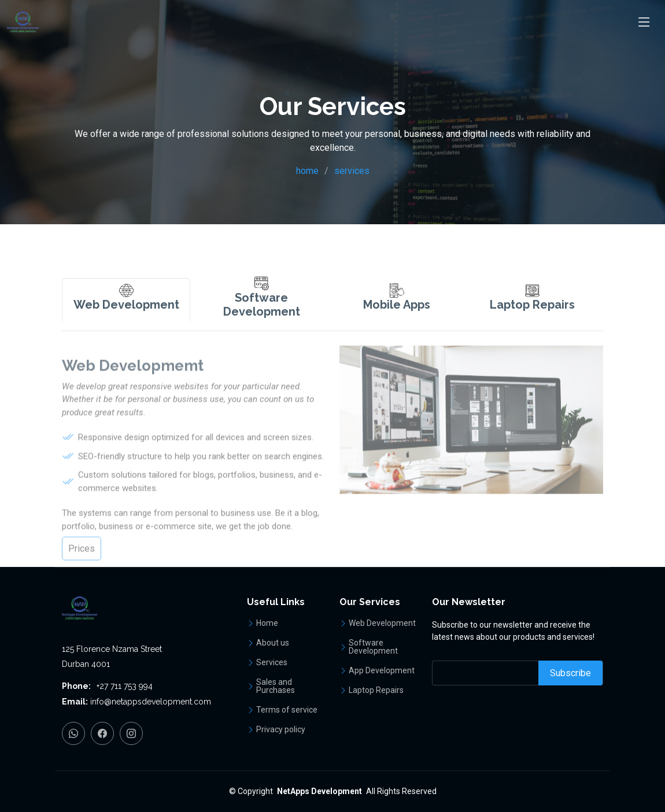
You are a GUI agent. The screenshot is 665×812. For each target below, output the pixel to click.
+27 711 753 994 (125, 686)
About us (273, 643)
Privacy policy (281, 729)
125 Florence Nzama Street (112, 649)
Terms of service (287, 710)
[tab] (126, 322)
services (352, 171)
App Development (382, 670)
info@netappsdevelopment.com (151, 702)
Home (267, 623)
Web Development (382, 623)
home (307, 171)
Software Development (373, 647)
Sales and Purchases (276, 686)
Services (272, 662)
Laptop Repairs (376, 690)
